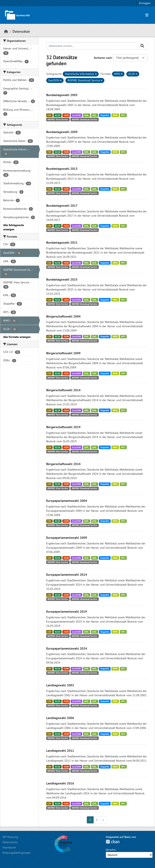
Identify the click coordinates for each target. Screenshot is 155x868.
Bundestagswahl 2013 (62, 169)
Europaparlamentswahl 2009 (67, 538)
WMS (115, 115)
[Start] (6, 31)
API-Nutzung (10, 837)
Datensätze (21, 31)
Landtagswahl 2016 (60, 783)
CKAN (113, 842)
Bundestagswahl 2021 (62, 242)
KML (87, 115)
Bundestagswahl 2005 (62, 95)
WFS (123, 115)
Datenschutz (10, 842)
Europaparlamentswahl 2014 (67, 574)
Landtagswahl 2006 (60, 718)
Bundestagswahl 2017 (62, 205)
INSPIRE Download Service (85, 120)
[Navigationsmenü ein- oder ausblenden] (147, 15)
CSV (49, 115)
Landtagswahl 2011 (60, 751)
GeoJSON (76, 115)
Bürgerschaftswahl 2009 (63, 353)
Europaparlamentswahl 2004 (67, 501)
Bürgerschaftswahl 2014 (63, 390)
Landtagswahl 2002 (60, 685)
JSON (66, 115)
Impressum (9, 847)
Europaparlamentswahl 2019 (67, 611)
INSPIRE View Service (58, 120)
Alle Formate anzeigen (17, 337)
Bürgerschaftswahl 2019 (63, 427)
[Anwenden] (142, 46)
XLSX (58, 115)
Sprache (111, 850)
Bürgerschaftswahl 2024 (63, 464)
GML (94, 115)
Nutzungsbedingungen (17, 853)
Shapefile (105, 115)
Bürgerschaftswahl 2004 (63, 316)
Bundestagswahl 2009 (62, 132)
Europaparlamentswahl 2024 (67, 648)
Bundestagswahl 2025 (62, 279)
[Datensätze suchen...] (92, 46)
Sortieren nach (103, 58)
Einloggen (145, 3)
